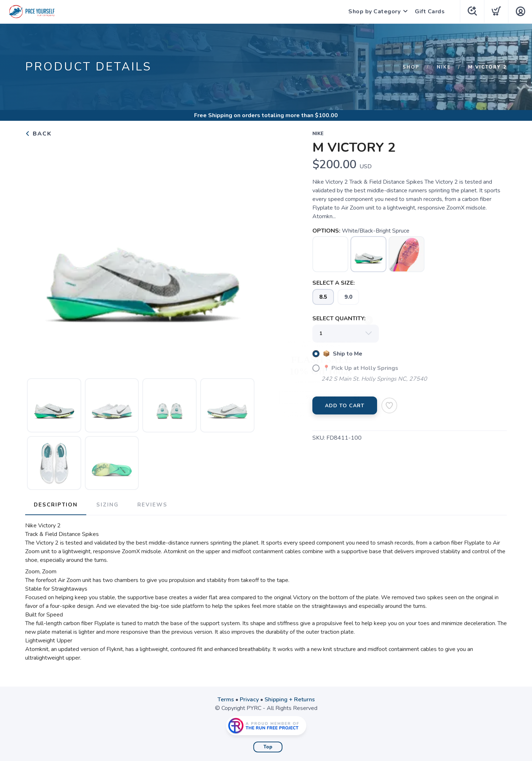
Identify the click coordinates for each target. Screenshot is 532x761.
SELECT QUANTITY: (339, 318)
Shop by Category (374, 12)
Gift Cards (430, 12)
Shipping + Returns (290, 700)
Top (268, 747)
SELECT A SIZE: (334, 283)
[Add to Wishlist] (389, 405)
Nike (444, 67)
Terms (226, 700)
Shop (411, 67)
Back (38, 134)
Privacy (249, 700)
